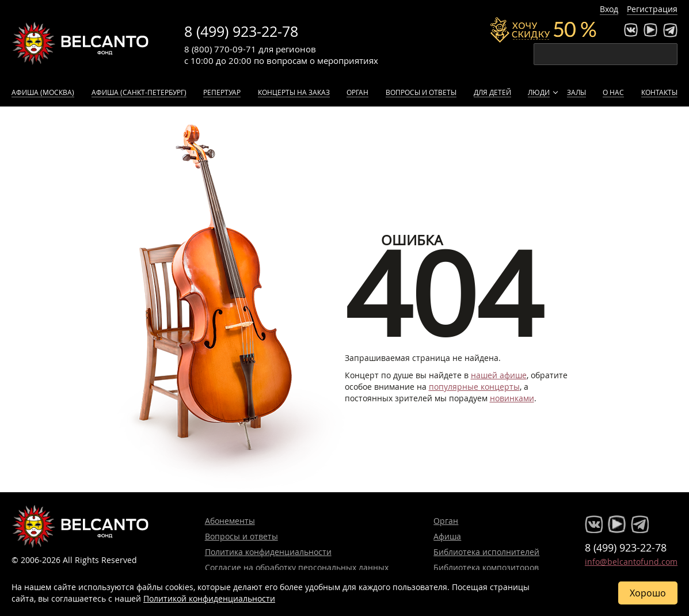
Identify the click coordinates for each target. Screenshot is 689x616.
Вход (609, 9)
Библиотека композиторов (486, 567)
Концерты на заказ (294, 92)
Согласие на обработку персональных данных (297, 567)
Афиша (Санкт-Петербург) (139, 92)
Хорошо (648, 593)
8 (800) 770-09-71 (220, 49)
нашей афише (499, 375)
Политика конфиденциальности (268, 552)
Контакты (659, 92)
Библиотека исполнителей (486, 552)
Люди (539, 92)
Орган (357, 92)
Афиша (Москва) (43, 92)
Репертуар (222, 92)
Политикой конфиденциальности (209, 598)
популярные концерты (474, 387)
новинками (512, 398)
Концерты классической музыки (81, 43)
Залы (576, 92)
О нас (613, 92)
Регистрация (652, 9)
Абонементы (230, 521)
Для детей (492, 92)
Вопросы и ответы (421, 92)
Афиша (447, 536)
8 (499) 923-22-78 (241, 31)
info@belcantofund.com (631, 562)
